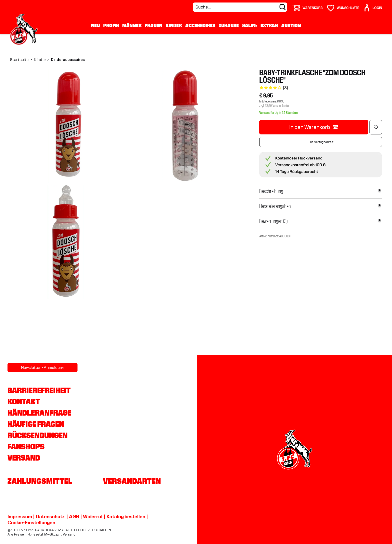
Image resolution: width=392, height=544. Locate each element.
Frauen (154, 25)
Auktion (291, 25)
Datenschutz (50, 517)
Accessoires (200, 25)
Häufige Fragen (36, 424)
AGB (74, 517)
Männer (132, 25)
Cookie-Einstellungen (31, 523)
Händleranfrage (39, 413)
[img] (67, 126)
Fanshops (26, 447)
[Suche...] (240, 7)
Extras (269, 25)
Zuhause (229, 25)
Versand (24, 458)
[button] (321, 191)
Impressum (20, 517)
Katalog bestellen (126, 517)
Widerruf (93, 517)
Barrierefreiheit (39, 390)
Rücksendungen (37, 435)
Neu (95, 25)
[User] (372, 6)
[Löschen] (376, 127)
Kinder (174, 25)
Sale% (250, 25)
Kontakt (24, 402)
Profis (111, 25)
